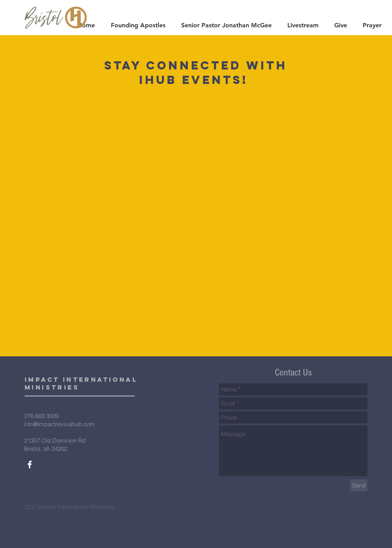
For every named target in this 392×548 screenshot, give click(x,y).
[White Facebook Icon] (30, 464)
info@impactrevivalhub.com (60, 424)
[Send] (359, 485)
